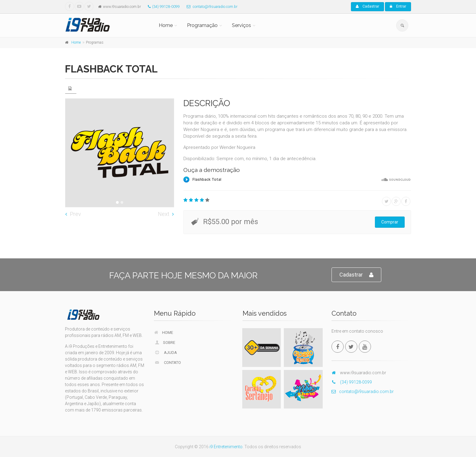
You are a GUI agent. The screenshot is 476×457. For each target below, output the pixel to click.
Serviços (241, 25)
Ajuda (166, 352)
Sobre (165, 342)
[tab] (71, 88)
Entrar (398, 6)
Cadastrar (367, 6)
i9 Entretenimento (226, 447)
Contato (168, 362)
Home (166, 25)
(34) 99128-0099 (162, 7)
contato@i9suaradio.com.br (211, 7)
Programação (202, 25)
